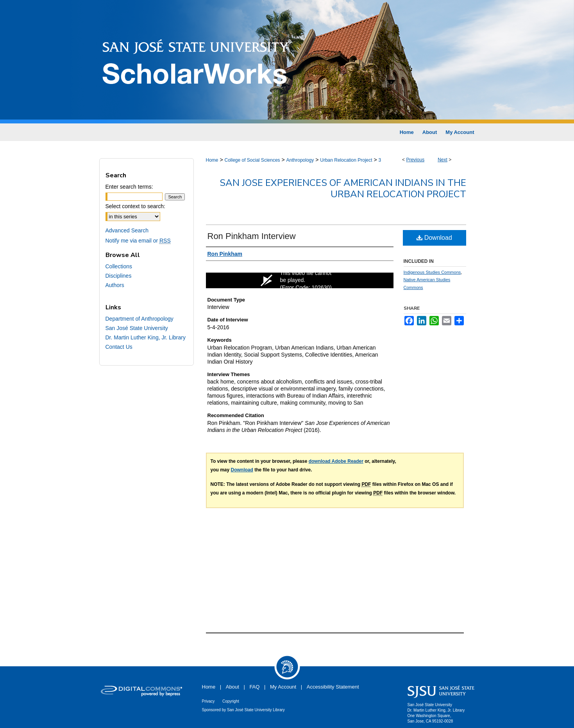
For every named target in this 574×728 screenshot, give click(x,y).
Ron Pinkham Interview (252, 236)
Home (212, 160)
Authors (115, 285)
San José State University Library (256, 710)
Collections (119, 266)
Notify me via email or (138, 241)
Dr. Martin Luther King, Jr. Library (146, 337)
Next (443, 160)
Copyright (231, 701)
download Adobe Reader (336, 461)
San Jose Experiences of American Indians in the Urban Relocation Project (343, 188)
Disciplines (119, 276)
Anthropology (300, 160)
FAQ (254, 687)
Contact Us (119, 347)
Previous (415, 160)
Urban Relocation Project (346, 160)
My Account (283, 687)
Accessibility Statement (333, 687)
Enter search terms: (129, 187)
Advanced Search (127, 230)
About (232, 687)
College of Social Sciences (252, 160)
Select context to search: (135, 206)
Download (434, 238)
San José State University (137, 328)
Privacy (208, 701)
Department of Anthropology (139, 319)
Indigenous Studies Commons (432, 272)
